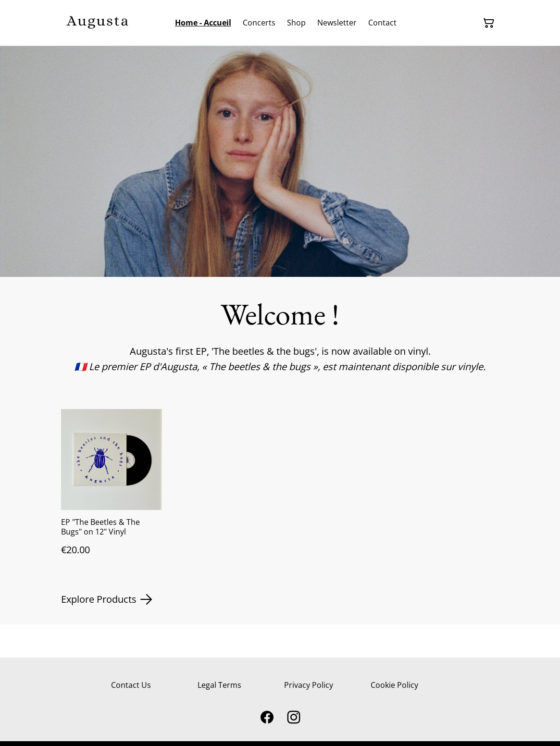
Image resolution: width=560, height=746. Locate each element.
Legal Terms (219, 685)
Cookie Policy (394, 685)
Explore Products (106, 599)
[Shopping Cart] (489, 23)
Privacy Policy (309, 685)
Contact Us (131, 685)
